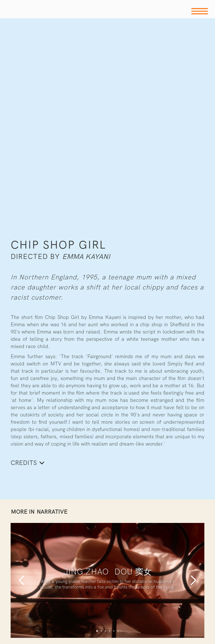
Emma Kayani (86, 257)
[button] (22, 580)
